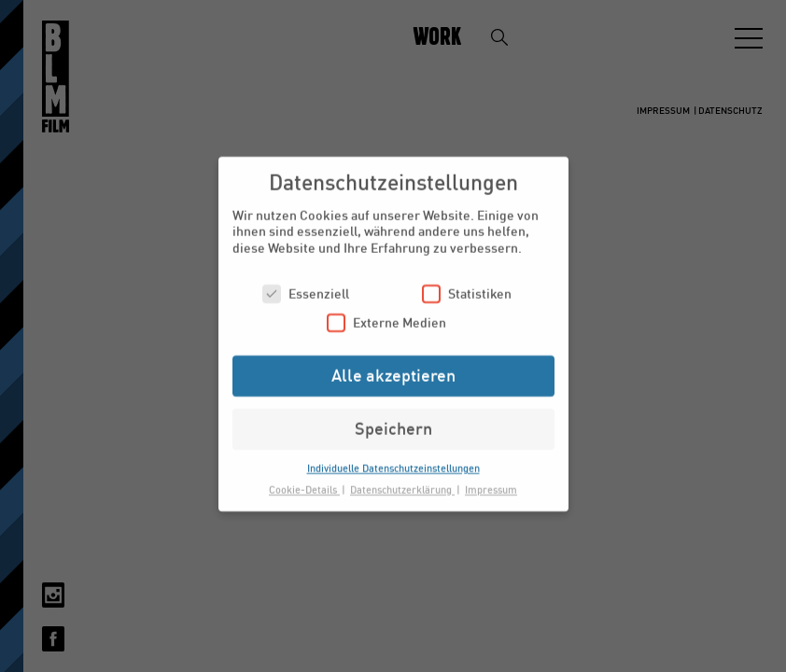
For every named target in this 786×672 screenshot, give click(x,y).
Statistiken (467, 285)
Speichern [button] (393, 420)
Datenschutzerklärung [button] (402, 481)
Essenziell (306, 285)
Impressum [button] (491, 481)
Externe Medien (386, 314)
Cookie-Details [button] (304, 481)
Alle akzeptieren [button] (393, 367)
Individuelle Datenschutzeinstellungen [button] (393, 460)
